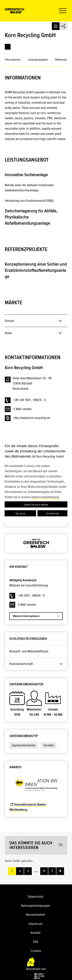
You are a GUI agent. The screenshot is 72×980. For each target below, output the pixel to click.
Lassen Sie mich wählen (36, 504)
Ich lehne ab (52, 513)
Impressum (36, 924)
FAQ (36, 942)
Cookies (36, 951)
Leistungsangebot (38, 60)
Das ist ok (20, 513)
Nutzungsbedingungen (36, 906)
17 (44, 871)
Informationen (13, 60)
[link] (8, 47)
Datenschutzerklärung (45, 497)
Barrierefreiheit (36, 915)
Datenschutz (36, 897)
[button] (61, 11)
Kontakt (36, 933)
